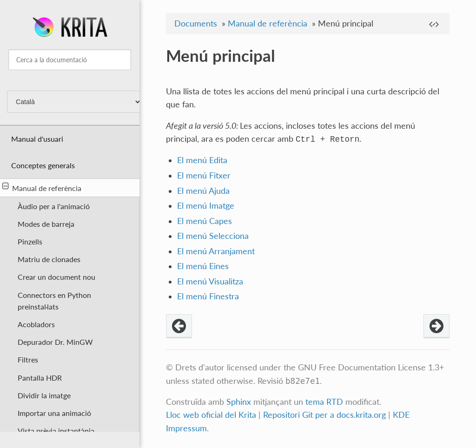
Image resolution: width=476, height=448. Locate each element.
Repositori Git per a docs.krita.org (324, 415)
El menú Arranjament (216, 251)
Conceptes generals (43, 165)
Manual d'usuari (37, 139)
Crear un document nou (56, 277)
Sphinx (239, 402)
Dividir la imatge (44, 395)
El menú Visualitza (210, 281)
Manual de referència (42, 187)
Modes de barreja (46, 224)
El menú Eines (203, 266)
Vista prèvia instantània (56, 431)
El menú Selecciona (213, 236)
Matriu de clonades (49, 259)
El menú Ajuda (203, 191)
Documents (196, 23)
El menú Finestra (208, 296)
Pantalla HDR (40, 378)
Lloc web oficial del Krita (211, 415)
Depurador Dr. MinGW (55, 342)
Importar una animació (54, 413)
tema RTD (324, 402)
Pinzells (30, 241)
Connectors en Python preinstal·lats (54, 301)
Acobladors (36, 324)
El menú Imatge (206, 206)
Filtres (28, 359)
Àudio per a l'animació (54, 206)
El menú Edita (202, 160)
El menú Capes (205, 221)
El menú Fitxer (204, 175)
